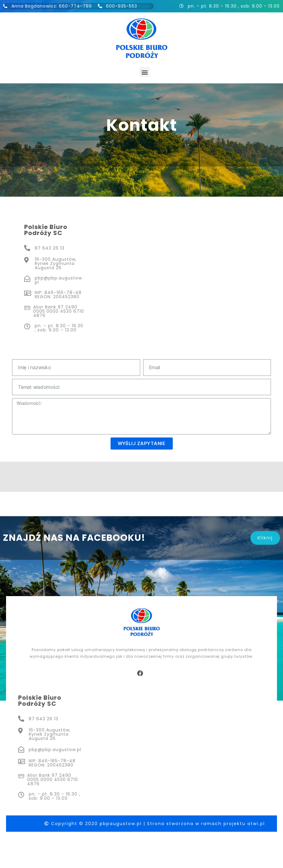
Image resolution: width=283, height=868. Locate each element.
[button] (145, 72)
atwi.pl (256, 824)
